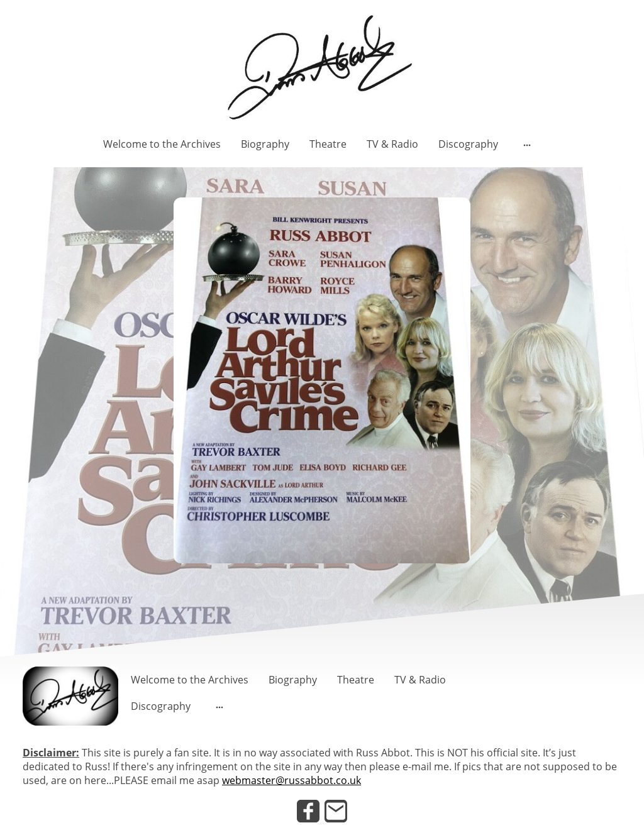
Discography (468, 144)
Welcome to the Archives (162, 144)
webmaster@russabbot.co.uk (291, 780)
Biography (265, 144)
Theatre (328, 144)
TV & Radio (392, 144)
